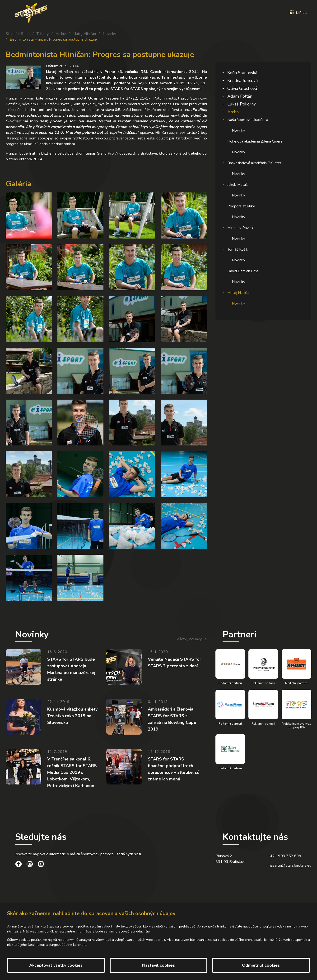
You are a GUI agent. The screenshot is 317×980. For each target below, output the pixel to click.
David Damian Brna (243, 271)
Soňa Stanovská (242, 73)
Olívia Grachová (242, 88)
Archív (61, 34)
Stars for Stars (18, 34)
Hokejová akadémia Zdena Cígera (255, 141)
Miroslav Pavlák (240, 228)
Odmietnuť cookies (261, 965)
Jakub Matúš (238, 185)
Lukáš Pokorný (242, 104)
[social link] (19, 865)
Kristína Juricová (242, 81)
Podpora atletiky (241, 206)
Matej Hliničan (84, 34)
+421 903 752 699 (284, 856)
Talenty (43, 34)
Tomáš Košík (238, 249)
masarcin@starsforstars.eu (289, 865)
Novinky (109, 34)
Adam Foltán (240, 96)
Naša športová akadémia (248, 120)
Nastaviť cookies (158, 965)
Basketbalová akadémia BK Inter (254, 163)
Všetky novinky (189, 639)
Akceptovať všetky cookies (56, 965)
